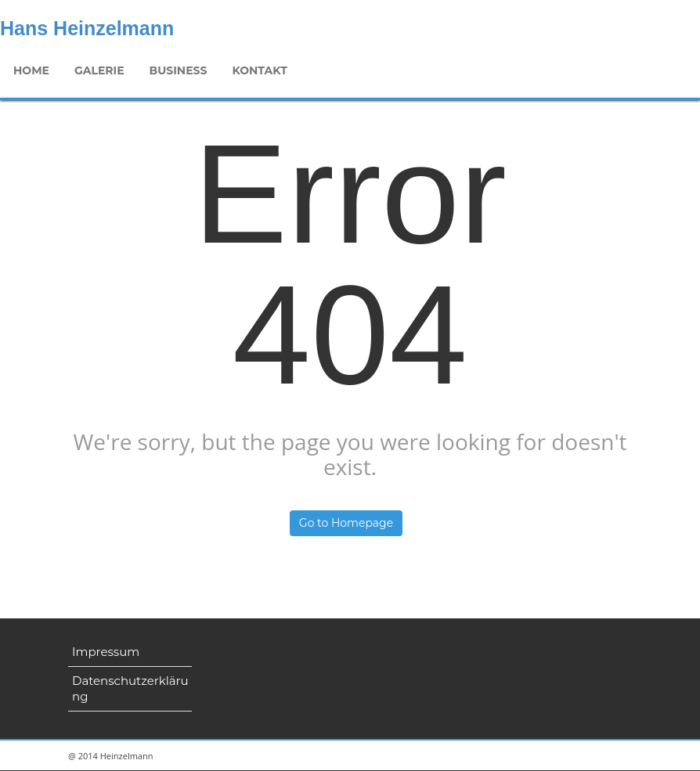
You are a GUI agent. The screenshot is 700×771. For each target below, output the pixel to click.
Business (176, 70)
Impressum (106, 652)
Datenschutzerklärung (130, 688)
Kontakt (257, 70)
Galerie (98, 70)
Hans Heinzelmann (87, 28)
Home (31, 70)
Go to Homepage (346, 523)
